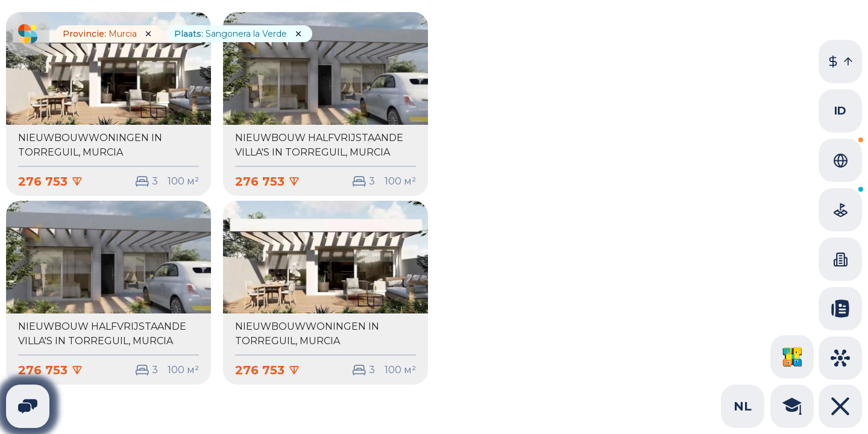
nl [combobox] (743, 406)
